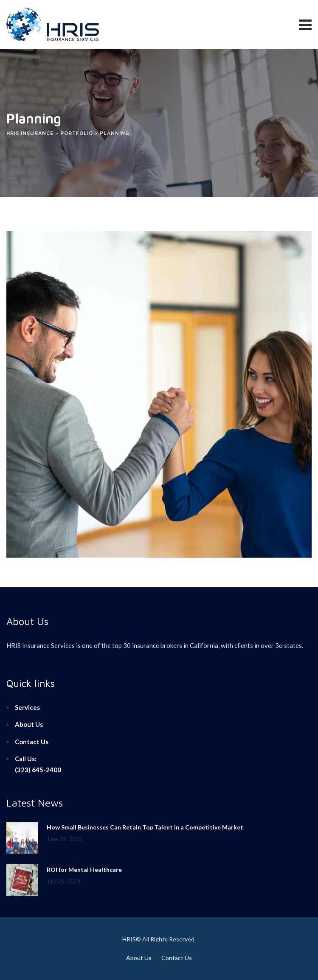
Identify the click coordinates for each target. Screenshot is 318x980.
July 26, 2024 (64, 881)
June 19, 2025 (65, 839)
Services (27, 707)
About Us (29, 724)
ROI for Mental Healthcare (84, 870)
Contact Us (32, 742)
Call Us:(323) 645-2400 (38, 764)
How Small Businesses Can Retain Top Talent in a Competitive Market (145, 827)
